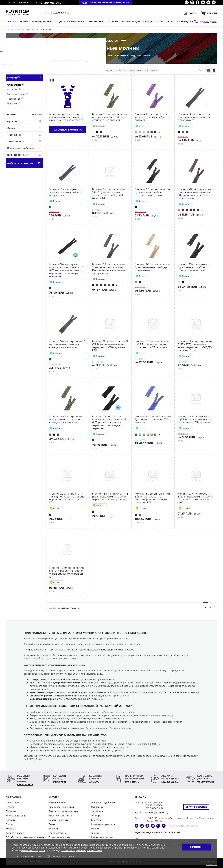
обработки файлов (84, 851)
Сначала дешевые (84, 70)
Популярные (135, 70)
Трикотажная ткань (60, 837)
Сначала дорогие (104, 70)
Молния (96, 829)
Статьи (10, 824)
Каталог (54, 797)
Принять (197, 847)
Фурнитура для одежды (135, 22)
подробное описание (141, 56)
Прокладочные (40, 22)
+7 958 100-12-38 (154, 805)
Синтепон (97, 820)
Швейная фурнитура (103, 824)
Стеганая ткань (57, 833)
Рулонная (14, 103)
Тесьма (95, 833)
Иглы (158, 22)
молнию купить (68, 639)
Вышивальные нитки (61, 816)
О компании (13, 803)
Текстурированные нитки (63, 811)
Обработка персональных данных (25, 837)
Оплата (10, 807)
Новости (11, 820)
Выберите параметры (25, 163)
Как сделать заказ (16, 816)
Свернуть (39, 71)
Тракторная (15, 99)
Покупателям (209, 22)
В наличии (53, 70)
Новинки (121, 70)
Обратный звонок (196, 807)
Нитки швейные (58, 803)
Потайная (14, 89)
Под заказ (67, 70)
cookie (98, 851)
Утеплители (94, 22)
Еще (168, 22)
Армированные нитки (61, 807)
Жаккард (96, 816)
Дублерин (97, 807)
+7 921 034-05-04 (154, 808)
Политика (67, 851)
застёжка (105, 671)
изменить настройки (33, 851)
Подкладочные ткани (68, 22)
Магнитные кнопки (102, 837)
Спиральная (16, 85)
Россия (22, 3)
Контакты (11, 829)
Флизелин (97, 811)
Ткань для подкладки (103, 803)
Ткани (22, 22)
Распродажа (185, 22)
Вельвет (53, 829)
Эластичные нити (59, 820)
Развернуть (37, 114)
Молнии (111, 22)
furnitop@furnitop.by (157, 813)
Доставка (11, 811)
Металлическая (17, 94)
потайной (93, 692)
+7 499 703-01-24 (33, 759)
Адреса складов (15, 833)
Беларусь (12, 3)
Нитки (10, 22)
